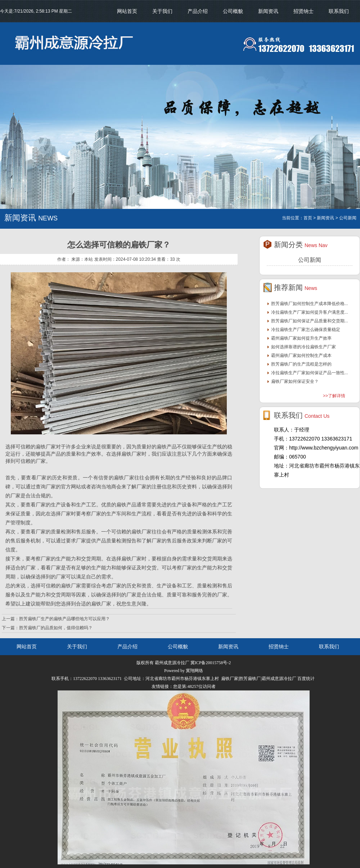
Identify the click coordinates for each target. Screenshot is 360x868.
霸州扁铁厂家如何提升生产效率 (301, 338)
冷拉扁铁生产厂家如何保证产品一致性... (310, 373)
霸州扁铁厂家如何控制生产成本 (301, 355)
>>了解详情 (334, 396)
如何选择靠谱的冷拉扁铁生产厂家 (303, 347)
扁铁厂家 (124, 478)
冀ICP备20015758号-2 (211, 663)
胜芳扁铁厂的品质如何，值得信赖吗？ (56, 628)
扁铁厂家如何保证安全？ (295, 381)
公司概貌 (233, 11)
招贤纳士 (303, 11)
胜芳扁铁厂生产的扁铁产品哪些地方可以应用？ (64, 619)
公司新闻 (310, 260)
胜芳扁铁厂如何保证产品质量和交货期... (310, 321)
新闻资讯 (268, 11)
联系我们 (339, 11)
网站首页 (127, 11)
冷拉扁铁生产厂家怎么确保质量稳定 (306, 330)
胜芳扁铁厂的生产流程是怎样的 (301, 364)
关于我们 (162, 11)
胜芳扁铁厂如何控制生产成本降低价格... (310, 304)
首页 (308, 218)
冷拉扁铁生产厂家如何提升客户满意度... (310, 312)
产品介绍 (198, 11)
